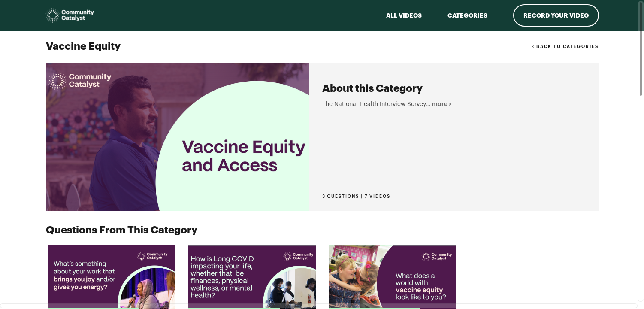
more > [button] (334, 171)
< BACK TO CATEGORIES (565, 47)
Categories (467, 15)
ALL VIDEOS (404, 15)
